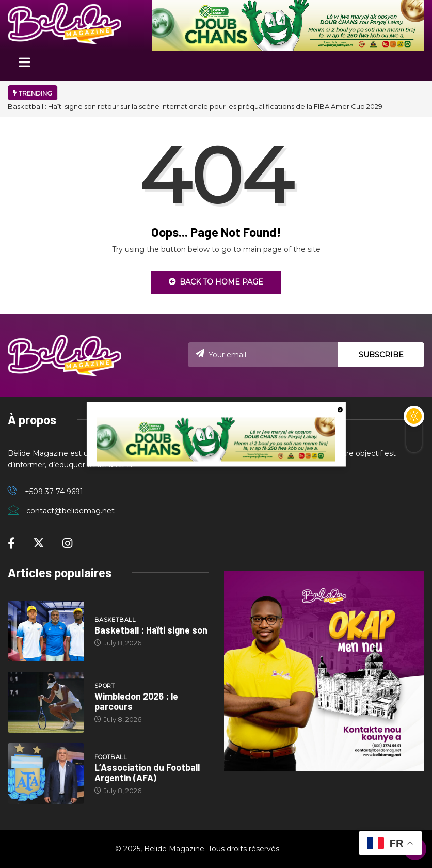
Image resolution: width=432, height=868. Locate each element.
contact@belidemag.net (70, 511)
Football (111, 757)
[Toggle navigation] (24, 66)
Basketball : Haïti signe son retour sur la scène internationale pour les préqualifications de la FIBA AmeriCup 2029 (195, 106)
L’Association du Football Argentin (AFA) (147, 772)
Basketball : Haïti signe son (151, 630)
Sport (105, 686)
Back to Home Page (216, 282)
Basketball (115, 620)
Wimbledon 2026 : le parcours (136, 701)
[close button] (340, 409)
